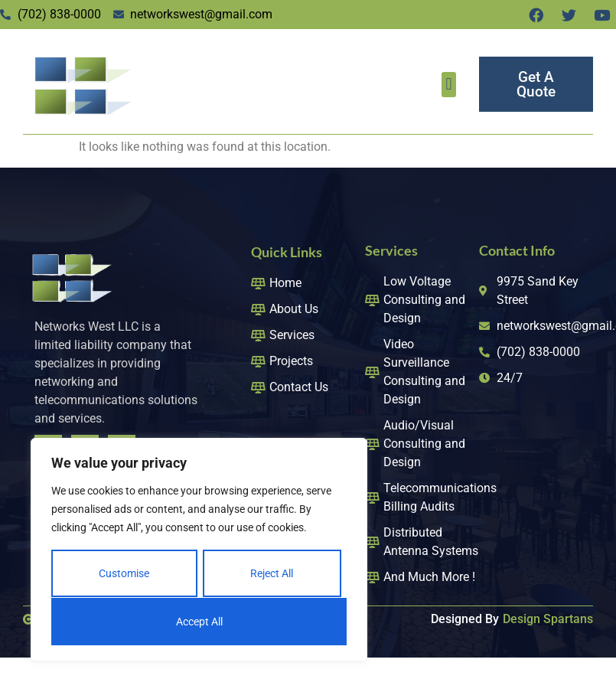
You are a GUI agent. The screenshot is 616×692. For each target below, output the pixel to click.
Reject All (272, 574)
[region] (199, 550)
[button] (449, 85)
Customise (124, 574)
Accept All (199, 622)
